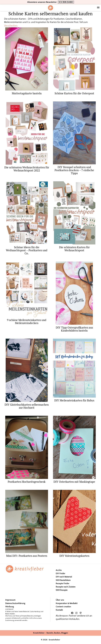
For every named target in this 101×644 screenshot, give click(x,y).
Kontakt (59, 610)
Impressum (10, 600)
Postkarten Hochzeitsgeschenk (27, 482)
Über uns (60, 600)
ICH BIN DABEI (66, 2)
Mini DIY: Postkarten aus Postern (27, 556)
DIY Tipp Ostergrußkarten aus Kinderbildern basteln (74, 329)
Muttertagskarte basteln (27, 93)
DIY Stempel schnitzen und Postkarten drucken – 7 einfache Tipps (74, 170)
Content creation (63, 607)
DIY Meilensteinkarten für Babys (74, 400)
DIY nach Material (64, 577)
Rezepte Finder (63, 583)
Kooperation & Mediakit (67, 603)
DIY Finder (60, 573)
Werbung (10, 607)
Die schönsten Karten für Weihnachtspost (74, 249)
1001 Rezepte (62, 590)
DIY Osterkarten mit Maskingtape (74, 482)
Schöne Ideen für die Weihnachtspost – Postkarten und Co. (27, 250)
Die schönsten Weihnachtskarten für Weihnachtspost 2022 (27, 169)
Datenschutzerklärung (15, 603)
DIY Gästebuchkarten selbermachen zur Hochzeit (27, 406)
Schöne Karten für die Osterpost (74, 93)
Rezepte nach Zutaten (66, 587)
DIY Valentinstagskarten (74, 556)
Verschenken (11, 26)
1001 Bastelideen (63, 580)
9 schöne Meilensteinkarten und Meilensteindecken (27, 321)
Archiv (59, 570)
